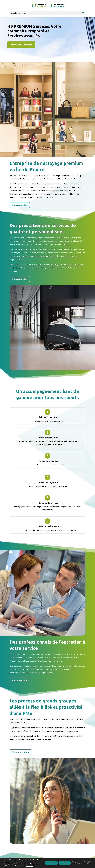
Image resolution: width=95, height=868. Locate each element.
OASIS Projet (60, 866)
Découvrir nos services (21, 45)
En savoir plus (32, 205)
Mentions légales (34, 861)
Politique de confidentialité (56, 861)
